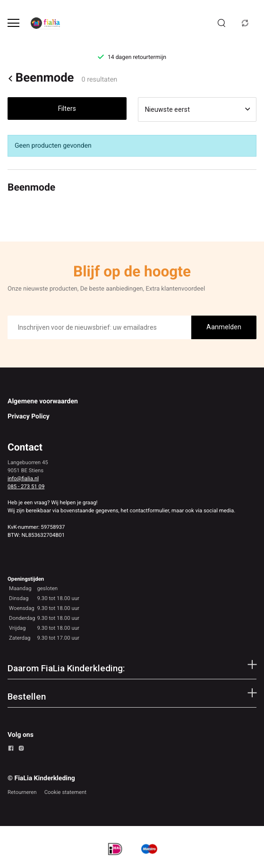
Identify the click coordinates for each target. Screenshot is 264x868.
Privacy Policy (29, 417)
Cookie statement (65, 792)
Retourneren (22, 792)
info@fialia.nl (23, 478)
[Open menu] (13, 23)
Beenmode (41, 78)
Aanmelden (224, 327)
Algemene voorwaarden (43, 401)
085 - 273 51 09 (26, 486)
